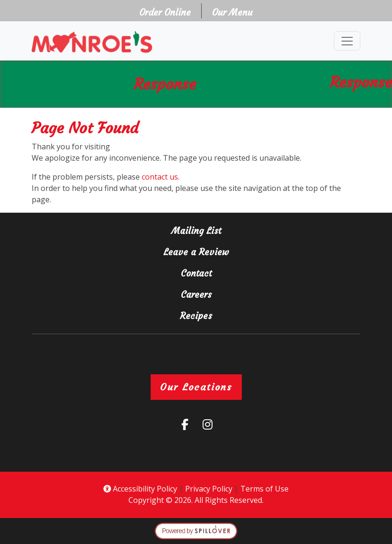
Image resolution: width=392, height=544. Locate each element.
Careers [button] (231, 294)
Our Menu (232, 12)
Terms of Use (264, 489)
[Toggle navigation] (347, 41)
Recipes (196, 316)
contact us (160, 177)
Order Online (168, 12)
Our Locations (196, 387)
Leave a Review (255, 251)
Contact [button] (231, 272)
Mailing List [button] (231, 230)
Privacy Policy (209, 489)
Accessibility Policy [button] (140, 489)
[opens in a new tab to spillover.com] (196, 530)
